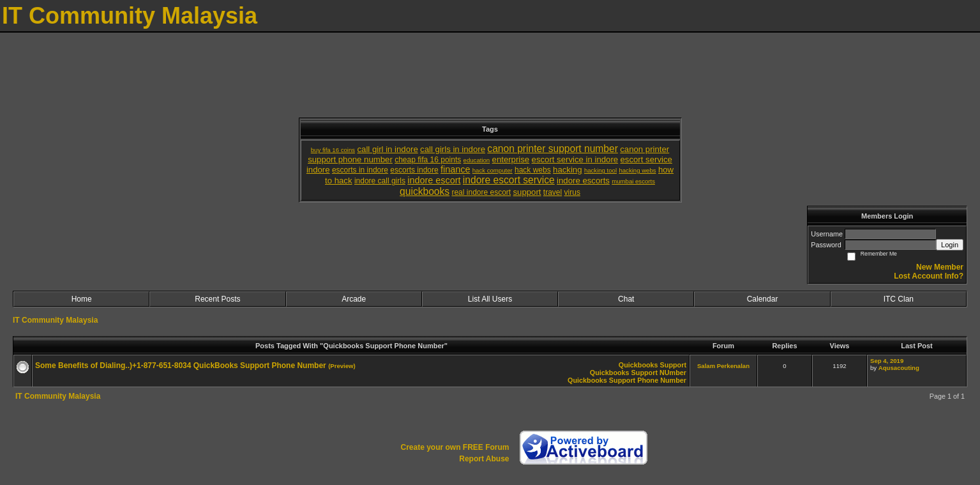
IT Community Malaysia (55, 320)
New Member (940, 267)
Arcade (354, 299)
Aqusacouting (899, 368)
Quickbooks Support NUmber (638, 373)
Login (950, 245)
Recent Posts (217, 299)
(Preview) (342, 366)
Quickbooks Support (652, 365)
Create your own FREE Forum (455, 447)
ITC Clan (899, 299)
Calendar (763, 299)
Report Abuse (484, 459)
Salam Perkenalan (723, 366)
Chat (626, 299)
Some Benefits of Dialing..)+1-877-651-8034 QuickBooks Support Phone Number (181, 366)
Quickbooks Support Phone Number (627, 380)
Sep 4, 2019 (887, 361)
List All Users (490, 299)
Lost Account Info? (929, 276)
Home (82, 299)
